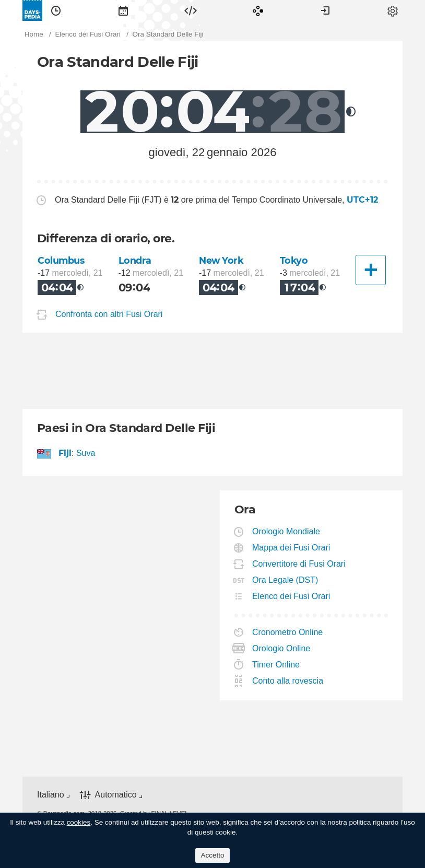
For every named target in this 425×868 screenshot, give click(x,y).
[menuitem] (56, 10)
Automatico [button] (116, 795)
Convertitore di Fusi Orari (299, 564)
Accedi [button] (325, 10)
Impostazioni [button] (393, 10)
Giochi (258, 10)
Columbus (61, 260)
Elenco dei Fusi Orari (291, 596)
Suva (86, 453)
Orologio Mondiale (286, 531)
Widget (191, 10)
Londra (135, 260)
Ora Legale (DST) (285, 580)
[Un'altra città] (371, 270)
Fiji (65, 453)
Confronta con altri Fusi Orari (109, 315)
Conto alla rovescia (288, 681)
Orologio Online (281, 648)
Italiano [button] (51, 795)
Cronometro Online (288, 632)
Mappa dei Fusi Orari (291, 548)
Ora (56, 10)
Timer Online (276, 665)
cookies (79, 822)
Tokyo (294, 260)
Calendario (123, 10)
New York (221, 260)
